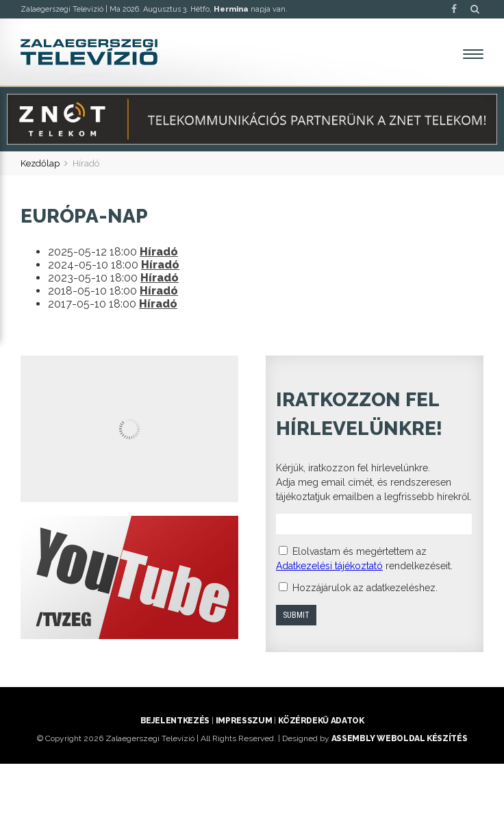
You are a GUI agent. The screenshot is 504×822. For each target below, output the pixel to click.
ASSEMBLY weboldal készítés (400, 738)
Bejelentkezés (175, 721)
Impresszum (244, 721)
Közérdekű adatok (321, 721)
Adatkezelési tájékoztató (329, 566)
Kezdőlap (40, 163)
